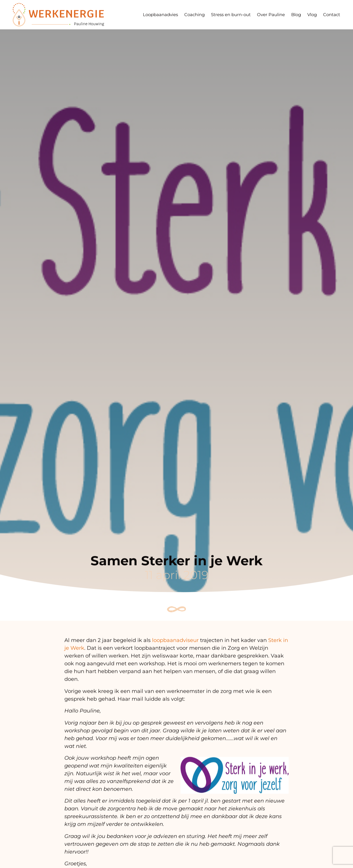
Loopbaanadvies (160, 15)
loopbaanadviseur (175, 646)
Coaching (194, 15)
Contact (332, 15)
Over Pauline (271, 15)
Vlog (312, 15)
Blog (296, 15)
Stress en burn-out (231, 15)
